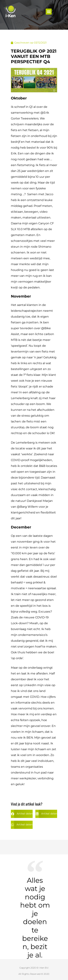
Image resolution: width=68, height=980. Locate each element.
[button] (49, 12)
